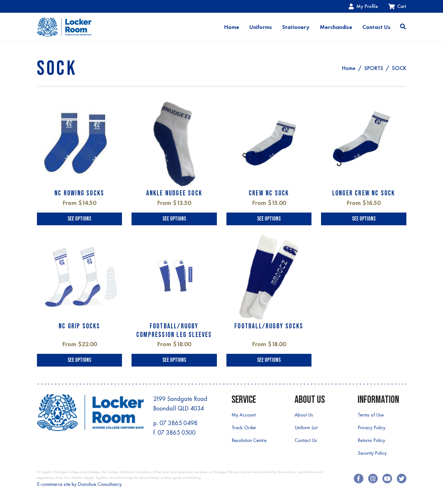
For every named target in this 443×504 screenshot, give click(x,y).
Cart (397, 6)
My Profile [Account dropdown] (363, 6)
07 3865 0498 (179, 423)
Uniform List (306, 427)
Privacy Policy (372, 427)
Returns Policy (371, 440)
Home (232, 27)
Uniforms (261, 27)
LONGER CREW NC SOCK (364, 193)
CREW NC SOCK (269, 193)
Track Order (244, 427)
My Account (244, 415)
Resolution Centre (249, 440)
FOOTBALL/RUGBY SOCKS (269, 326)
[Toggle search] (403, 27)
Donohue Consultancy (100, 484)
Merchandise (336, 27)
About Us (304, 415)
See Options (79, 219)
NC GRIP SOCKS (79, 326)
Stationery (296, 27)
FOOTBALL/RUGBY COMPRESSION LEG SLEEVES (174, 330)
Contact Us (376, 27)
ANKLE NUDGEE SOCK (174, 193)
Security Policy (372, 453)
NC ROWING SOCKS (79, 193)
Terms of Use (371, 415)
